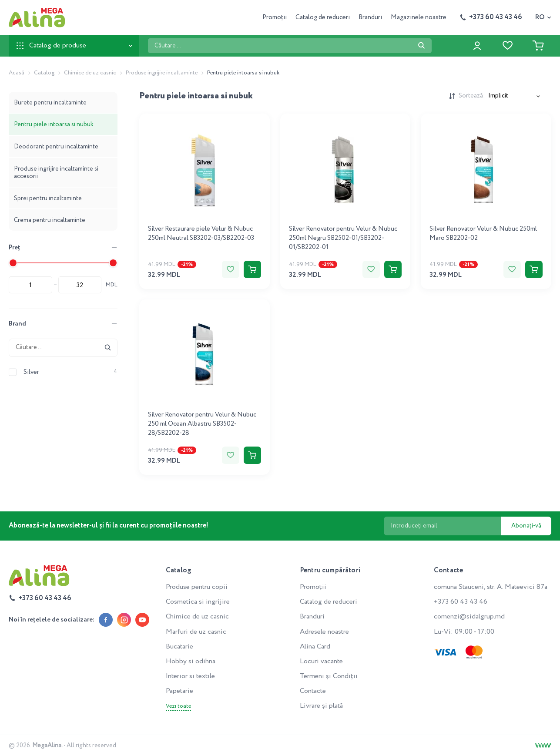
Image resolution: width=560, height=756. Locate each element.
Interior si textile (190, 676)
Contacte (313, 691)
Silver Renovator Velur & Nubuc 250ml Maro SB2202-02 (483, 234)
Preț (15, 248)
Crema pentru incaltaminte (50, 220)
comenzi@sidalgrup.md (469, 617)
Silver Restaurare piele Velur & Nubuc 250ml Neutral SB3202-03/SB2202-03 (201, 234)
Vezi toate (178, 706)
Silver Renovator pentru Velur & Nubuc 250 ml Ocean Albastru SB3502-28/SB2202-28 (202, 424)
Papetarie (179, 691)
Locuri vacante (321, 661)
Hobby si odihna (191, 661)
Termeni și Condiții (329, 676)
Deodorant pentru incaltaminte (56, 147)
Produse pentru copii (197, 587)
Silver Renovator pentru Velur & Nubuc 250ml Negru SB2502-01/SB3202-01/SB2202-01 (343, 238)
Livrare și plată (321, 706)
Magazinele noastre (419, 17)
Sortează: (472, 96)
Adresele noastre (324, 632)
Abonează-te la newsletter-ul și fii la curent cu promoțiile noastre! (109, 526)
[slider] (13, 263)
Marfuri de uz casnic (196, 632)
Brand (17, 324)
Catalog (44, 73)
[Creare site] (543, 746)
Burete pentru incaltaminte (50, 103)
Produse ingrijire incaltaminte (162, 73)
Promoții (275, 17)
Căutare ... (148, 38)
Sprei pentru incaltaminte (48, 198)
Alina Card (315, 647)
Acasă (17, 73)
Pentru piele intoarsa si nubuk (54, 124)
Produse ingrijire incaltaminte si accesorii (56, 173)
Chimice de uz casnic (90, 73)
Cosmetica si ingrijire (198, 602)
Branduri (370, 17)
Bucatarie (179, 647)
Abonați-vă (526, 526)
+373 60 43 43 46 (461, 602)
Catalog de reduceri (323, 17)
